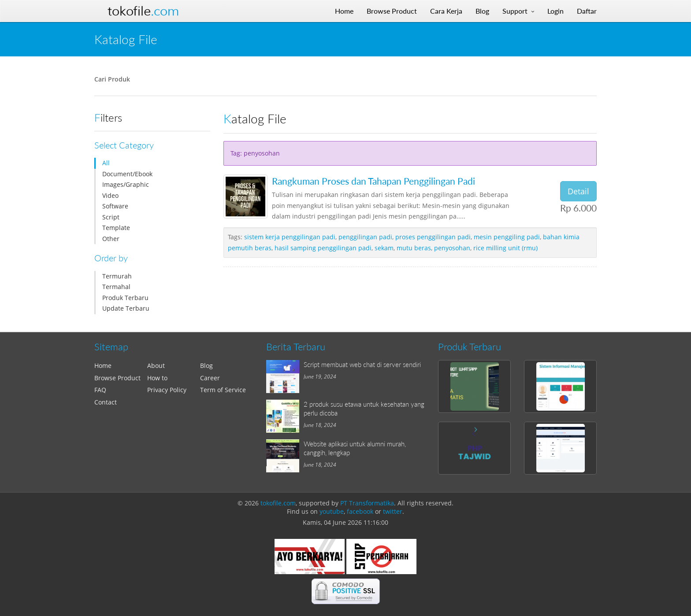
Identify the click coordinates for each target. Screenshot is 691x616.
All (106, 163)
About (156, 366)
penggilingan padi (365, 237)
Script (111, 217)
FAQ (100, 390)
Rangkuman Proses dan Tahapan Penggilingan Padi (373, 181)
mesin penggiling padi (507, 237)
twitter (393, 511)
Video (110, 195)
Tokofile (143, 11)
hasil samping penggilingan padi (323, 248)
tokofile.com (278, 503)
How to (157, 378)
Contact (106, 402)
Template (116, 228)
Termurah (117, 276)
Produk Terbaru (125, 298)
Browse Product (117, 378)
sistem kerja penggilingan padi (290, 237)
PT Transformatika (367, 503)
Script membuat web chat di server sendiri (362, 364)
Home (103, 366)
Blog (206, 366)
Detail (578, 191)
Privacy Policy (167, 390)
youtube (332, 511)
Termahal (116, 287)
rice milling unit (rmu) (505, 248)
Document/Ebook (127, 174)
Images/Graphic (126, 184)
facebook (360, 511)
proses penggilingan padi (433, 237)
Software (115, 206)
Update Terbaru (126, 308)
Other (111, 239)
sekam (384, 248)
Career (210, 378)
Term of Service (223, 390)
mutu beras (414, 248)
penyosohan (452, 248)
